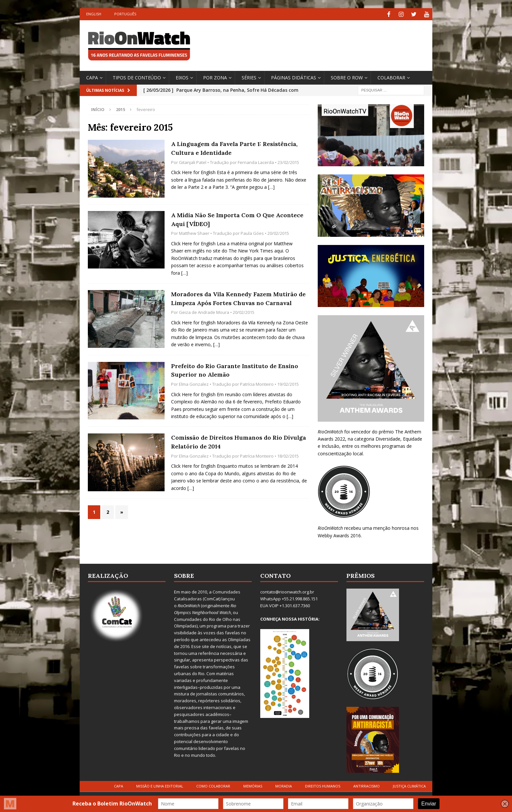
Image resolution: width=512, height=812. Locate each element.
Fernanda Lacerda (256, 161)
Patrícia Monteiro (257, 383)
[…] (271, 186)
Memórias (253, 785)
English (94, 14)
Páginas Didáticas (294, 77)
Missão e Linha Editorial (160, 785)
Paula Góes (252, 233)
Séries (249, 77)
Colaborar (391, 77)
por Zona (215, 77)
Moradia (284, 785)
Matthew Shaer (194, 233)
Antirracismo (367, 785)
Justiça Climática (409, 785)
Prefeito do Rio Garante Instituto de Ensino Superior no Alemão (235, 369)
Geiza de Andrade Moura (204, 312)
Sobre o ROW (347, 77)
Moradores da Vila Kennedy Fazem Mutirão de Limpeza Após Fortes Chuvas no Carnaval (238, 298)
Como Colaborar (213, 785)
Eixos (182, 77)
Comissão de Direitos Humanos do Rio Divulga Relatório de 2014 (239, 441)
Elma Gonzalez (194, 383)
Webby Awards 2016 (339, 535)
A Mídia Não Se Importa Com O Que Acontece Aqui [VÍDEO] (237, 219)
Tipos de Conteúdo (137, 77)
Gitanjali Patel (193, 161)
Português (125, 14)
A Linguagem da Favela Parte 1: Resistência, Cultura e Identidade (234, 148)
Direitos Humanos (323, 785)
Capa (92, 77)
